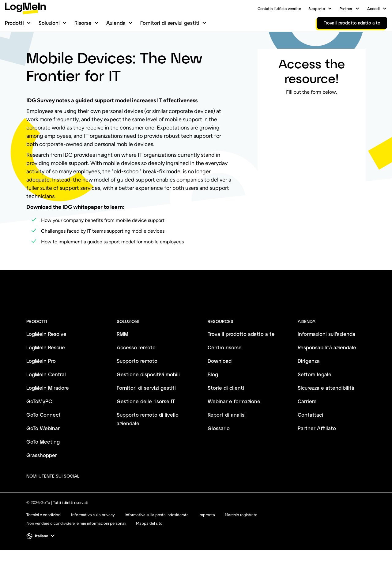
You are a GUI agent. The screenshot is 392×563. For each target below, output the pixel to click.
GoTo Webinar (43, 441)
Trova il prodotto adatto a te (241, 347)
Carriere (307, 414)
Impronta (207, 528)
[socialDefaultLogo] (90, 489)
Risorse (83, 23)
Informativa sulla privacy (93, 528)
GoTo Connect (43, 428)
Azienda (116, 23)
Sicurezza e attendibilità (326, 401)
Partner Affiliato (317, 441)
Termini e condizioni (44, 528)
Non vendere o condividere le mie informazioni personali (76, 537)
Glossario (219, 441)
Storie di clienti (226, 401)
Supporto (317, 9)
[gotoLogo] (25, 8)
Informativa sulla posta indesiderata (157, 528)
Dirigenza (309, 374)
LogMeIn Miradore (48, 401)
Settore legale (315, 387)
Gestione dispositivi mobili (148, 387)
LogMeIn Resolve (46, 347)
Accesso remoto (136, 360)
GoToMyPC (39, 414)
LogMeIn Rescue (46, 360)
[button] (41, 549)
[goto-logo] (196, 318)
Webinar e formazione (234, 414)
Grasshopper (42, 468)
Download (220, 374)
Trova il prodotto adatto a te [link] (352, 23)
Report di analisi (227, 428)
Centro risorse (40, 51)
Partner (346, 9)
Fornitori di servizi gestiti (170, 23)
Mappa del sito (149, 537)
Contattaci (310, 428)
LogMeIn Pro (41, 374)
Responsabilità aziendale (327, 360)
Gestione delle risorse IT (146, 414)
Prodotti (14, 23)
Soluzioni (49, 23)
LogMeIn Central (46, 387)
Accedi (373, 9)
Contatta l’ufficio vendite (279, 9)
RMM (123, 347)
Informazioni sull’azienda (326, 347)
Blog (213, 387)
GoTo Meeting (43, 455)
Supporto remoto (137, 374)
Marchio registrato (241, 528)
